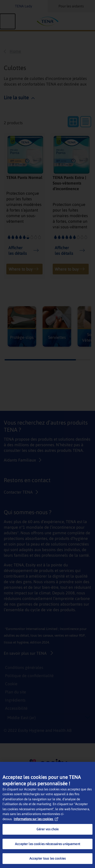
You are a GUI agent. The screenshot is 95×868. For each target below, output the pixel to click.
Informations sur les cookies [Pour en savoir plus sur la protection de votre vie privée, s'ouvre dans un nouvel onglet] (36, 819)
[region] (48, 815)
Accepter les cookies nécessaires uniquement (48, 844)
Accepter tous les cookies (48, 858)
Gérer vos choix (48, 829)
